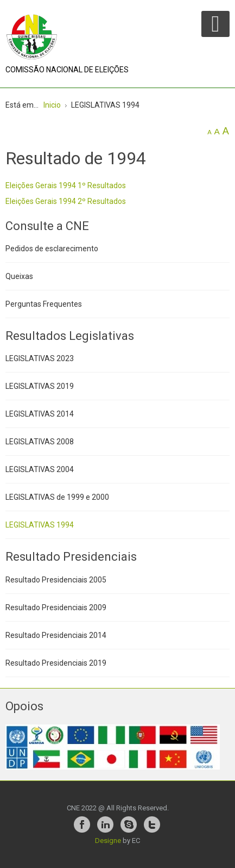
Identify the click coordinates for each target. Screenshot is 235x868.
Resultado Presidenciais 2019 (56, 663)
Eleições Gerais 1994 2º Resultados (66, 201)
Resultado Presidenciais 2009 (56, 607)
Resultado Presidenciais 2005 (56, 580)
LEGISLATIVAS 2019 (40, 386)
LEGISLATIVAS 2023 (40, 358)
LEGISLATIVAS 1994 (40, 525)
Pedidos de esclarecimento (52, 249)
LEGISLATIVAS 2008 (40, 442)
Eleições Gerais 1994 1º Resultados (66, 185)
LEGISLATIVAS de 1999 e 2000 (57, 497)
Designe (108, 841)
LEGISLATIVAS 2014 (40, 414)
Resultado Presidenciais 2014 (56, 635)
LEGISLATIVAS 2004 (40, 469)
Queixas (19, 276)
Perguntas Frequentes (44, 304)
